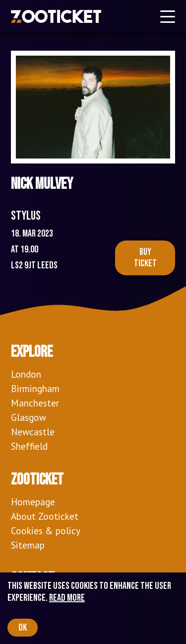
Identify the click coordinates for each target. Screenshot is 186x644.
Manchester (35, 403)
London (26, 374)
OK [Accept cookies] (23, 628)
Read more (67, 598)
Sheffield (29, 446)
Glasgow (29, 417)
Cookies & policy (46, 530)
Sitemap (28, 545)
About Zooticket (45, 516)
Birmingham (35, 388)
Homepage (33, 502)
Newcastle (33, 432)
